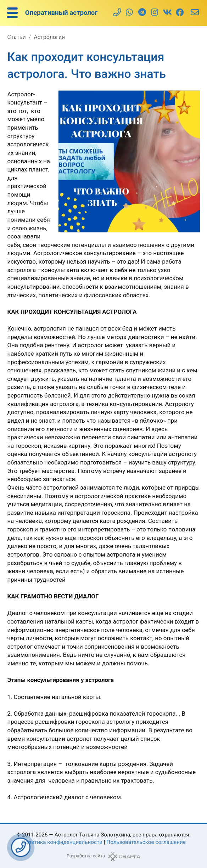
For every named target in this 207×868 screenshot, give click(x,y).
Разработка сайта (86, 856)
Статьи (16, 37)
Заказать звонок (21, 847)
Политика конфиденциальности (62, 842)
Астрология (49, 37)
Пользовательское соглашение (146, 842)
